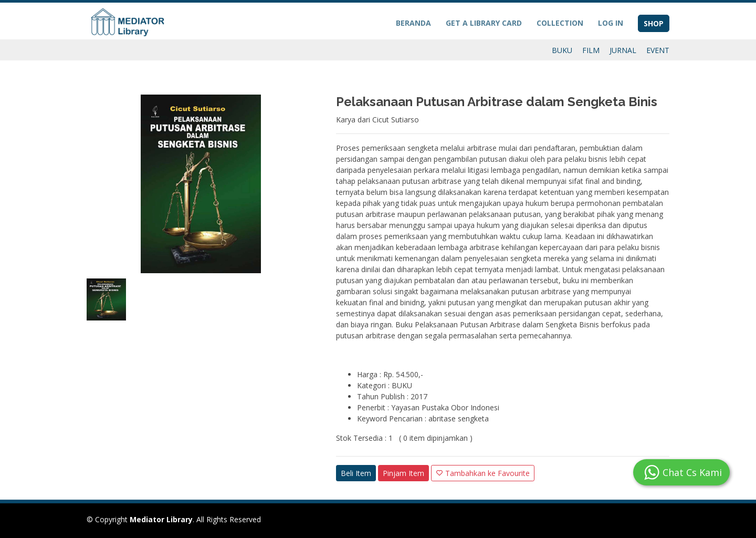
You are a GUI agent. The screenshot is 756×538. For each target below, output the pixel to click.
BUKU (562, 50)
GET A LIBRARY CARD (484, 23)
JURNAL (623, 50)
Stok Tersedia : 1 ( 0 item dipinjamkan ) (404, 438)
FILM (591, 50)
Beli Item (356, 473)
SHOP (654, 23)
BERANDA (413, 23)
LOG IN (611, 23)
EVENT (658, 50)
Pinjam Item (403, 473)
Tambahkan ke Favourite (483, 473)
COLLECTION (560, 23)
